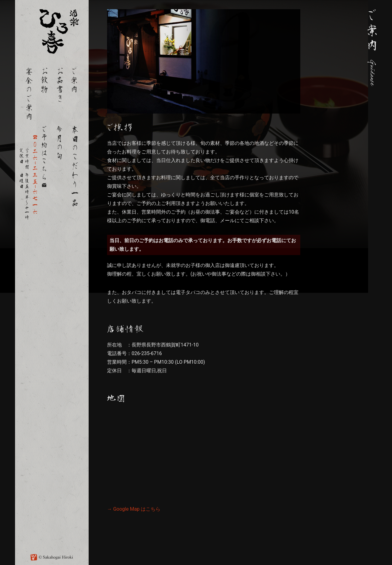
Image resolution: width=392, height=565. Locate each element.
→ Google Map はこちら (134, 509)
